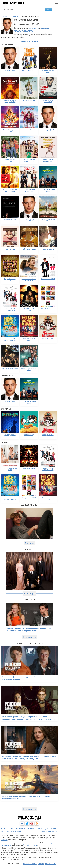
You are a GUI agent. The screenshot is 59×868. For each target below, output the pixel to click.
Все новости (30, 637)
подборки (53, 829)
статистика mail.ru (49, 831)
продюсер (44, 28)
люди (45, 829)
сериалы (31, 829)
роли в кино (34, 28)
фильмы (23, 829)
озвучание (19, 31)
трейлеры (5, 829)
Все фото (30, 543)
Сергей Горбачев (30, 845)
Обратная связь (30, 864)
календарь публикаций (11, 831)
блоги (39, 829)
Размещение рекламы (47, 864)
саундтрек (29, 31)
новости (14, 829)
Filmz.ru (4, 840)
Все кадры (29, 594)
